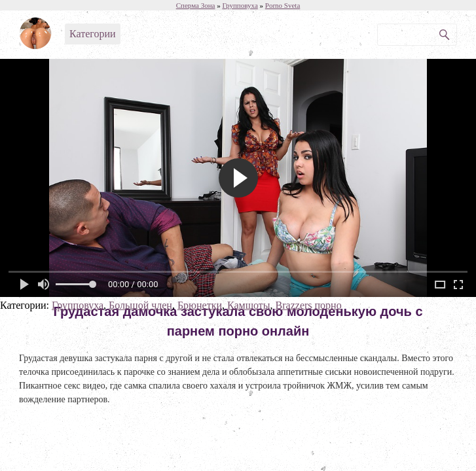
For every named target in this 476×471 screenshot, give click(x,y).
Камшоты (249, 305)
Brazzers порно (309, 305)
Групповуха (78, 305)
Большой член (140, 305)
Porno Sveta (283, 5)
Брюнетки (200, 305)
